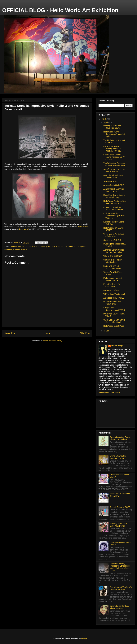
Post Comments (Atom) (53, 341)
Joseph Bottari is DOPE (114, 185)
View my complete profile (109, 392)
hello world (56, 246)
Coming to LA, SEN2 (112, 240)
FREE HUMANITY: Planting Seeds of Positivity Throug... (112, 149)
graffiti (48, 246)
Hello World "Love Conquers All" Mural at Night (114, 134)
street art (25, 249)
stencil (18, 249)
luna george (9, 249)
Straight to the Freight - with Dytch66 (113, 261)
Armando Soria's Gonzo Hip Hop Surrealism (114, 251)
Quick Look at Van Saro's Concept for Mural (114, 321)
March (107, 331)
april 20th (21, 246)
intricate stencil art (68, 246)
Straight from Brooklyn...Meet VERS (114, 309)
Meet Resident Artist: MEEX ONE (112, 303)
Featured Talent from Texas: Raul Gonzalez (114, 208)
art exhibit (33, 246)
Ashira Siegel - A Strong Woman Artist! (114, 190)
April (106, 122)
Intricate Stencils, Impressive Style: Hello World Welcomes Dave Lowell (120, 567)
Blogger (84, 638)
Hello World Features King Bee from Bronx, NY (115, 202)
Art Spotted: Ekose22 (113, 290)
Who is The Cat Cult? (113, 256)
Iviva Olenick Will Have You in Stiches (113, 177)
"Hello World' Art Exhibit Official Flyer (114, 235)
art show (41, 246)
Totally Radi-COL (111, 181)
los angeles (81, 246)
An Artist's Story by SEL (114, 298)
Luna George (117, 346)
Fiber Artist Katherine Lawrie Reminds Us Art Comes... (114, 157)
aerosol (14, 246)
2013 (104, 119)
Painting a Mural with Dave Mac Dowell (112, 127)
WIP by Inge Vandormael (114, 294)
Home (48, 333)
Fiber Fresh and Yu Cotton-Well (112, 285)
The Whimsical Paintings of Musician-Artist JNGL (115, 164)
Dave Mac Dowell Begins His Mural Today (114, 196)
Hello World (83, 226)
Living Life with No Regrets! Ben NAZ (112, 267)
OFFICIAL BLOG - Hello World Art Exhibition (60, 10)
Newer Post (10, 333)
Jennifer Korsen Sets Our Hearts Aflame (114, 170)
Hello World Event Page (114, 326)
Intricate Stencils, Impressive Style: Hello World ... (114, 216)
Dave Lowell (24, 229)
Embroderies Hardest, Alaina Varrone (113, 279)
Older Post (85, 333)
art (27, 246)
